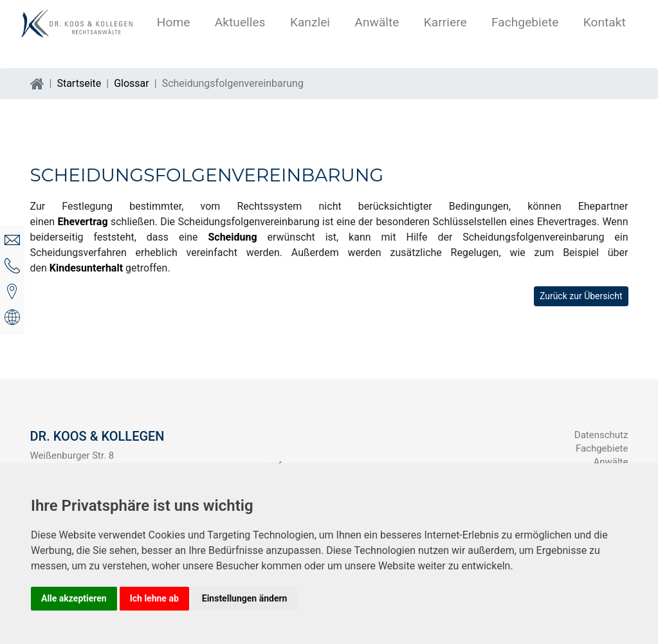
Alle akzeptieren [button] (74, 598)
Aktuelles (240, 22)
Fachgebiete (525, 22)
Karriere (445, 22)
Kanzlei (310, 22)
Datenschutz (601, 435)
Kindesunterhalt (86, 268)
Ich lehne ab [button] (154, 598)
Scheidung (232, 237)
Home (174, 22)
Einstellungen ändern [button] (245, 598)
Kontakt (605, 22)
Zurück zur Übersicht (581, 296)
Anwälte (377, 22)
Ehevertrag (82, 222)
